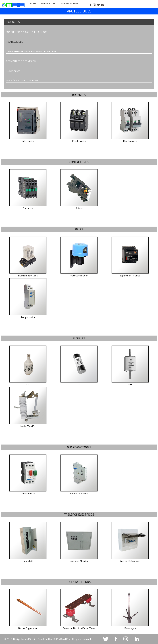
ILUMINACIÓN (13, 71)
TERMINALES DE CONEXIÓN (21, 61)
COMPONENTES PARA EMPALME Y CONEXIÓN (31, 51)
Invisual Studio (29, 639)
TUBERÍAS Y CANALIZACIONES (22, 80)
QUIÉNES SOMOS (69, 3)
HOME (33, 3)
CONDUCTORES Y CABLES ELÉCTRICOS (27, 32)
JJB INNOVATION (62, 639)
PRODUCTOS (48, 3)
